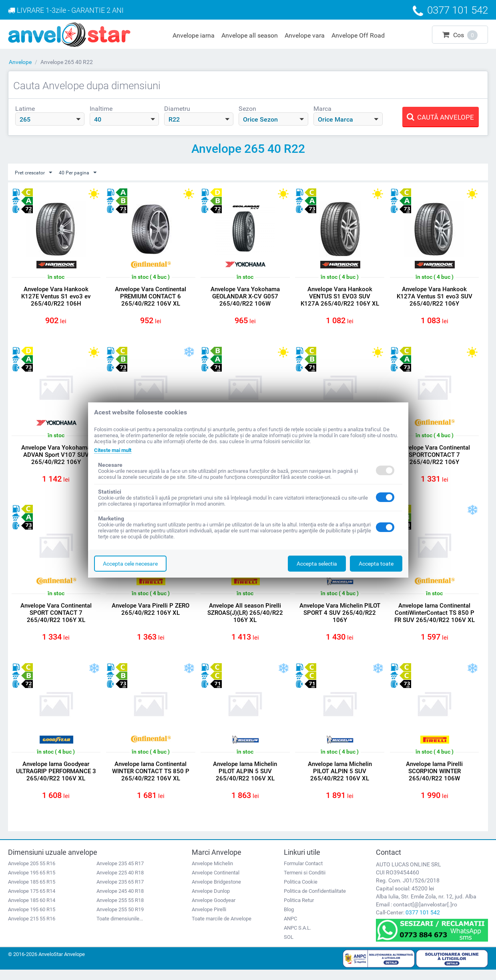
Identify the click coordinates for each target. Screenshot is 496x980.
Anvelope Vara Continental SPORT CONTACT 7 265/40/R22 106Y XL (56, 618)
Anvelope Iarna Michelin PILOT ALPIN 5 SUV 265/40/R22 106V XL (245, 779)
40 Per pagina (85, 173)
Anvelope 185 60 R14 (32, 911)
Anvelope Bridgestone (216, 892)
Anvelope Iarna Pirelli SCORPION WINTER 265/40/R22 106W (434, 779)
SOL (289, 947)
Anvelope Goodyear (214, 911)
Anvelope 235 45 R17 (120, 874)
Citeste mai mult (115, 450)
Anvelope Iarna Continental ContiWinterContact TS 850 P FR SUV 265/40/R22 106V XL (435, 622)
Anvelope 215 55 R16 (32, 929)
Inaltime (101, 109)
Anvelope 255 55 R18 (120, 911)
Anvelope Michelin (212, 874)
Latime (25, 109)
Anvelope (20, 62)
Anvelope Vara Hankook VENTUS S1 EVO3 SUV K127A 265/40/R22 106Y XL (340, 297)
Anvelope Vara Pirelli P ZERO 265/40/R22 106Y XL (151, 615)
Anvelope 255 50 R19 (120, 920)
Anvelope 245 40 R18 (120, 901)
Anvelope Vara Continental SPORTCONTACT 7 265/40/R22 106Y (434, 458)
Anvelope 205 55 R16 (32, 874)
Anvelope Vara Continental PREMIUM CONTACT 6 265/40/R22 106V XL (151, 297)
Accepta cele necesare (130, 564)
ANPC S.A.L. (297, 938)
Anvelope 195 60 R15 (32, 920)
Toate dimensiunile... (120, 929)
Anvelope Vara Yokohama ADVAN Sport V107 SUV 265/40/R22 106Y (56, 458)
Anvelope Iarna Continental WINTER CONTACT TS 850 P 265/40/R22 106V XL (151, 779)
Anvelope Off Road (358, 35)
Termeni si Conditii (305, 883)
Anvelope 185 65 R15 (32, 892)
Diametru (177, 109)
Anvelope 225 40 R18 (120, 883)
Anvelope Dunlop (211, 901)
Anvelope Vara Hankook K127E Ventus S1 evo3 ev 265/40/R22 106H (56, 297)
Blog (289, 920)
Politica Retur (299, 911)
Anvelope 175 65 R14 (32, 901)
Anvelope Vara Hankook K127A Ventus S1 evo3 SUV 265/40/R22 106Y (435, 297)
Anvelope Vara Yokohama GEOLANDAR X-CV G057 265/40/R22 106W (245, 297)
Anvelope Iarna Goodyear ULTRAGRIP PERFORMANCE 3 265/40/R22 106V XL (56, 779)
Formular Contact (303, 874)
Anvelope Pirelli (209, 920)
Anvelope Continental (216, 883)
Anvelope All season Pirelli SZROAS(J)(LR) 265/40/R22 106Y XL (245, 618)
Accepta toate (376, 564)
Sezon (247, 109)
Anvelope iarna (194, 35)
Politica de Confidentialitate (315, 901)
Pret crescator (36, 173)
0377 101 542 (423, 923)
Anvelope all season (250, 35)
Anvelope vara (305, 35)
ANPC (290, 929)
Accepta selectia (317, 564)
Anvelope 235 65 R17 (120, 892)
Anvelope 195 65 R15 (32, 883)
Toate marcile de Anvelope (222, 929)
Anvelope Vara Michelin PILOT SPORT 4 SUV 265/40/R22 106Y (340, 618)
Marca (322, 109)
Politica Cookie (301, 892)
